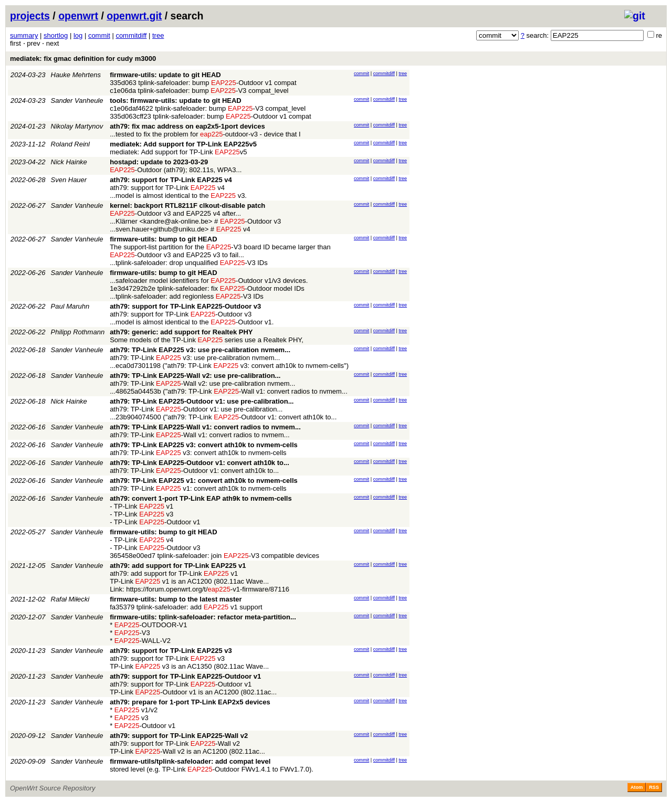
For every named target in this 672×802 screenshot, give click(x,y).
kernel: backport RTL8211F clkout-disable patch (187, 205)
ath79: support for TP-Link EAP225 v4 (171, 180)
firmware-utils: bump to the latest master (176, 599)
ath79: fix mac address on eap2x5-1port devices (187, 126)
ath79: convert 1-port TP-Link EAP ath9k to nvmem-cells (201, 498)
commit (99, 35)
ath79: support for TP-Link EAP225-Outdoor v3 (185, 306)
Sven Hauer (69, 180)
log (78, 35)
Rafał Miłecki (70, 599)
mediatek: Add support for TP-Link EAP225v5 (183, 144)
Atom (637, 787)
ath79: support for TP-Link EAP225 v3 (171, 651)
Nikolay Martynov (77, 126)
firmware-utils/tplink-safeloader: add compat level (190, 761)
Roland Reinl (70, 144)
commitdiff (131, 35)
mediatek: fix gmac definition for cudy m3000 (83, 59)
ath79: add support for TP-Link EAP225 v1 (178, 566)
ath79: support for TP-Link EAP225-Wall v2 (179, 736)
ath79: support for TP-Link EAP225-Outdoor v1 (185, 676)
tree (158, 35)
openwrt (78, 16)
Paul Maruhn (70, 306)
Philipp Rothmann (78, 332)
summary (24, 35)
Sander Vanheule (77, 101)
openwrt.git (134, 16)
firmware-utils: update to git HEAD (165, 75)
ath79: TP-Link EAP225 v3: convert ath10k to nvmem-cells (204, 445)
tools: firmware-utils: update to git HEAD (176, 101)
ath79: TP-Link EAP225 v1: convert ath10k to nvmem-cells (204, 481)
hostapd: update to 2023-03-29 (159, 162)
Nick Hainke (69, 162)
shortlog (56, 35)
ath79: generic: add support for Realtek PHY (181, 332)
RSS (654, 787)
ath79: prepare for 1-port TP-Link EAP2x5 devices (190, 702)
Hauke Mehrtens (76, 75)
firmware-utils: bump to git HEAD (163, 239)
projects (30, 16)
